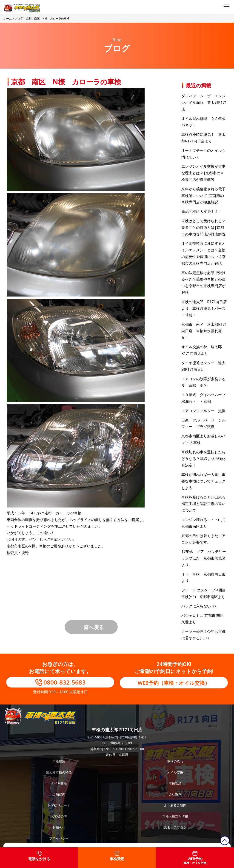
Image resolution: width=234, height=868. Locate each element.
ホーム (8, 18)
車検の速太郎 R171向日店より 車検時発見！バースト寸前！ (204, 308)
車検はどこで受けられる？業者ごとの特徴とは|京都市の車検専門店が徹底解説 (203, 227)
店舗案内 (59, 794)
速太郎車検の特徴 (59, 772)
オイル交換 (175, 772)
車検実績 (175, 783)
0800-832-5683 (64, 682)
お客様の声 (59, 816)
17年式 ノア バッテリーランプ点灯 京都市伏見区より (204, 558)
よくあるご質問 (175, 805)
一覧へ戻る (91, 627)
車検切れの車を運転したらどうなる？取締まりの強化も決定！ (203, 459)
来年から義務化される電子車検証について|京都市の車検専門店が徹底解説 (203, 196)
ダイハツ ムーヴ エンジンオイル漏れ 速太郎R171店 (204, 103)
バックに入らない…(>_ (200, 606)
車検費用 (59, 761)
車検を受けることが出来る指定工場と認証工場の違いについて (203, 504)
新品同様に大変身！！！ (202, 211)
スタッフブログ (175, 827)
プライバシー (59, 838)
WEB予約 (195, 858)
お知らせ (59, 827)
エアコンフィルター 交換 (203, 411)
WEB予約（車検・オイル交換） (174, 683)
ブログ (19, 18)
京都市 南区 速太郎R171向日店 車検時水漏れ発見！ (204, 331)
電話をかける (39, 856)
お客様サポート (59, 805)
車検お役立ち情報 (175, 816)
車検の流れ (175, 761)
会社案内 (175, 794)
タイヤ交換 (59, 783)
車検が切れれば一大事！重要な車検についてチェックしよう (203, 481)
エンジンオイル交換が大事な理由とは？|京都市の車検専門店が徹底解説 (203, 173)
